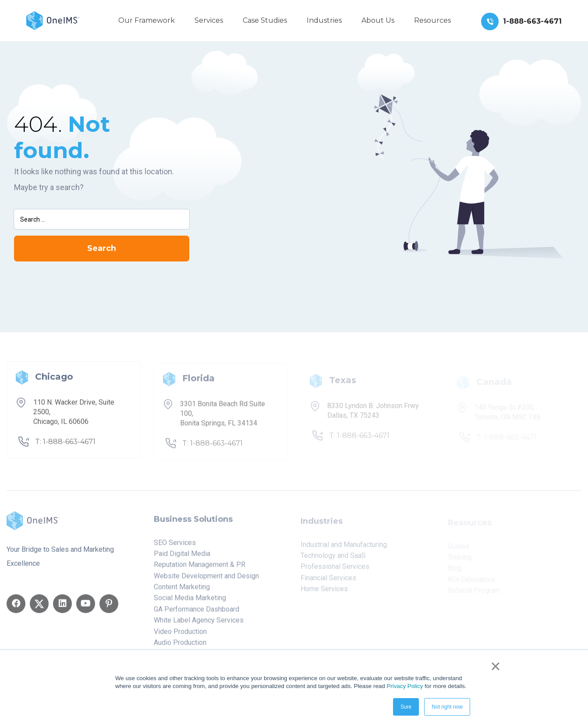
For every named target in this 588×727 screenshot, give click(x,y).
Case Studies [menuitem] (265, 20)
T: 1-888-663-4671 (65, 445)
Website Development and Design (206, 579)
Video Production (180, 635)
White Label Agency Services (199, 624)
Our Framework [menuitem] (147, 20)
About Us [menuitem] (378, 20)
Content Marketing (182, 591)
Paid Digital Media (182, 557)
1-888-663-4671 (532, 21)
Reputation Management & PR (200, 568)
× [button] (495, 666)
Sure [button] (406, 707)
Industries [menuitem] (324, 20)
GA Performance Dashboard (197, 612)
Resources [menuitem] (432, 20)
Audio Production (180, 646)
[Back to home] (53, 20)
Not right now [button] (447, 707)
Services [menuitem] (209, 20)
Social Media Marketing (190, 602)
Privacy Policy (405, 686)
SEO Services (175, 546)
